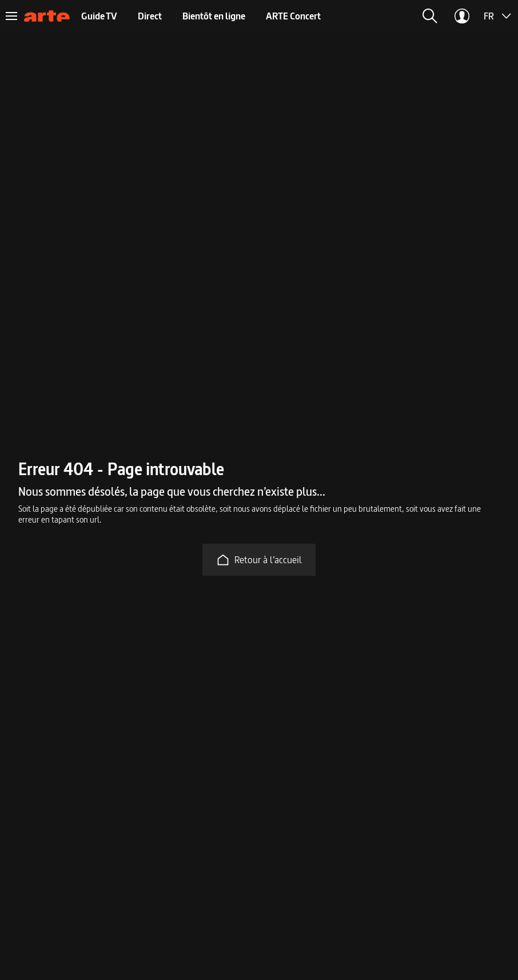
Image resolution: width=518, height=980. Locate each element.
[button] (430, 16)
